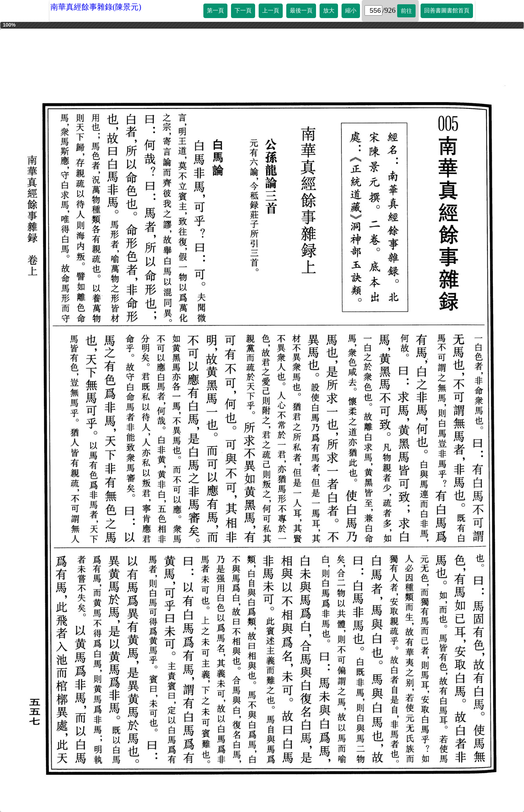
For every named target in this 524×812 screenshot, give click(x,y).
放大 (329, 10)
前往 (406, 11)
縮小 (351, 10)
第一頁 (215, 10)
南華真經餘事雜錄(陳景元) (96, 7)
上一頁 (271, 10)
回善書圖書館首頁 (447, 10)
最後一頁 (301, 10)
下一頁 (243, 10)
